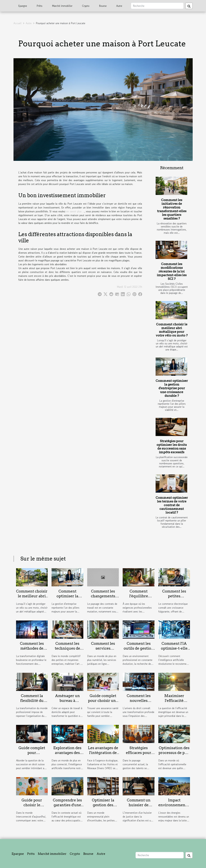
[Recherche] (157, 6)
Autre (119, 6)
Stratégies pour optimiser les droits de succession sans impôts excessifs (172, 447)
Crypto (86, 6)
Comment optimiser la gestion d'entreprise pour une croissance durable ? (172, 388)
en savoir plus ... (75, 211)
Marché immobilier (62, 6)
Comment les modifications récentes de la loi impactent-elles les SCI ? (172, 271)
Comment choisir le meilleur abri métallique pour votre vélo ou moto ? (172, 330)
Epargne (23, 6)
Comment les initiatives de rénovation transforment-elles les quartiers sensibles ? (172, 209)
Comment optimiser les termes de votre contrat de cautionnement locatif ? (172, 505)
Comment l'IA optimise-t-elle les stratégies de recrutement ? (174, 651)
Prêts (39, 6)
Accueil (18, 23)
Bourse (103, 6)
